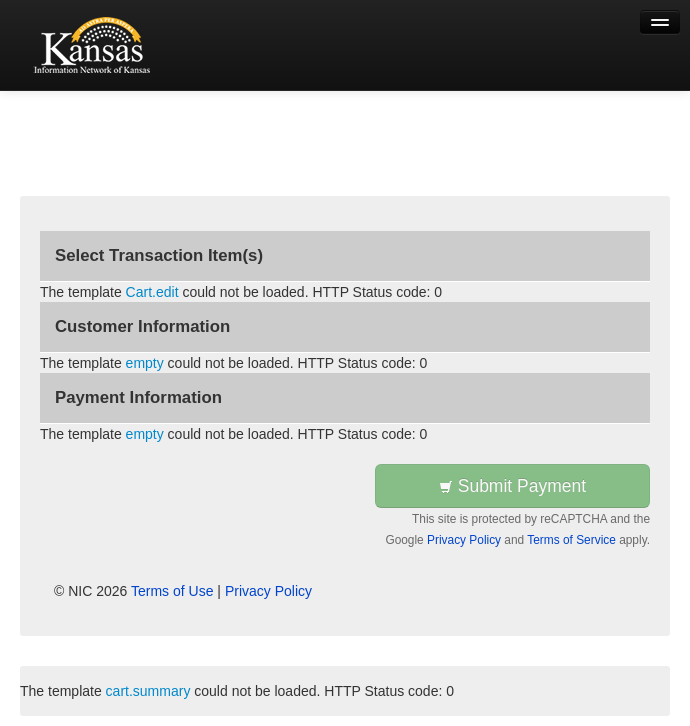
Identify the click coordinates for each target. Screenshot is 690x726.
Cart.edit (152, 292)
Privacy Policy (464, 540)
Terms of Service (571, 540)
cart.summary (148, 691)
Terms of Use (172, 591)
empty (145, 363)
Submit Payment (512, 486)
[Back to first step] (95, 45)
